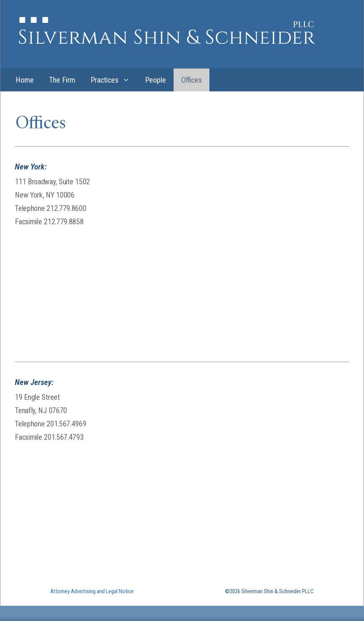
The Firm (62, 80)
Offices (192, 80)
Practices (114, 80)
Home (25, 80)
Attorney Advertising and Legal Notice (92, 591)
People (156, 80)
